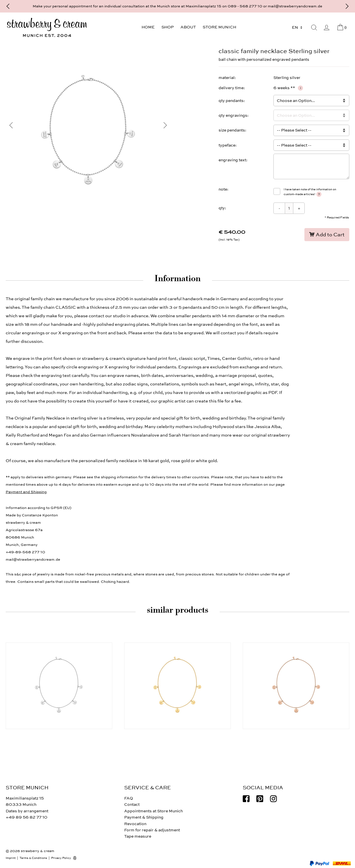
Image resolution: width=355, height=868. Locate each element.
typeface (227, 145)
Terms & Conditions (33, 858)
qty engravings (233, 115)
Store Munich (219, 27)
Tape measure (138, 836)
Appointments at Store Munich (153, 811)
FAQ (129, 798)
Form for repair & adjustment (152, 830)
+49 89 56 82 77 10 (27, 817)
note (223, 189)
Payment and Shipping (26, 492)
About (188, 27)
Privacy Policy (61, 858)
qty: (222, 208)
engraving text (232, 160)
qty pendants (231, 101)
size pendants (232, 130)
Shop (168, 27)
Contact (132, 805)
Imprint (11, 858)
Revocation (135, 824)
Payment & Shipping (144, 817)
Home (148, 27)
